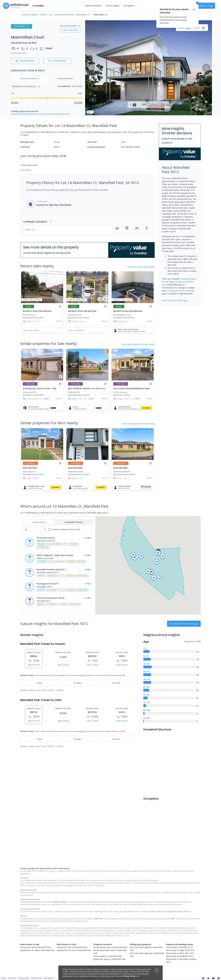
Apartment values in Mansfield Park (109, 965)
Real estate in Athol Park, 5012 (180, 959)
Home (43, 15)
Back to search (30, 15)
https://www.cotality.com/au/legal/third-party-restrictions (168, 917)
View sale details (31, 330)
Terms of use (37, 978)
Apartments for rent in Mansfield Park (74, 956)
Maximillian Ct (83, 15)
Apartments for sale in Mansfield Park (37, 956)
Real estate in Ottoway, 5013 (179, 953)
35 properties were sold (178, 291)
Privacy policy (24, 978)
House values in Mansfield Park (108, 962)
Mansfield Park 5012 (64, 15)
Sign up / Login (206, 6)
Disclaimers (49, 978)
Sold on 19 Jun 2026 (32, 300)
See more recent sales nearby (141, 267)
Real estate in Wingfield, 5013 (180, 962)
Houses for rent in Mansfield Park (72, 953)
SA (51, 15)
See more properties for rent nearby (138, 424)
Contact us (12, 978)
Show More (26, 170)
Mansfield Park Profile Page (176, 300)
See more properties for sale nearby (138, 344)
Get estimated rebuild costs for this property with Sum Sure (40, 114)
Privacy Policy (129, 976)
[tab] (40, 683)
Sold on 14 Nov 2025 (122, 300)
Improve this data (19, 53)
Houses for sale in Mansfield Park (36, 953)
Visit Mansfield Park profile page (184, 624)
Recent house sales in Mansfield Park (110, 953)
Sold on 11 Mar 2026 (77, 300)
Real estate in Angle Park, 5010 (180, 956)
